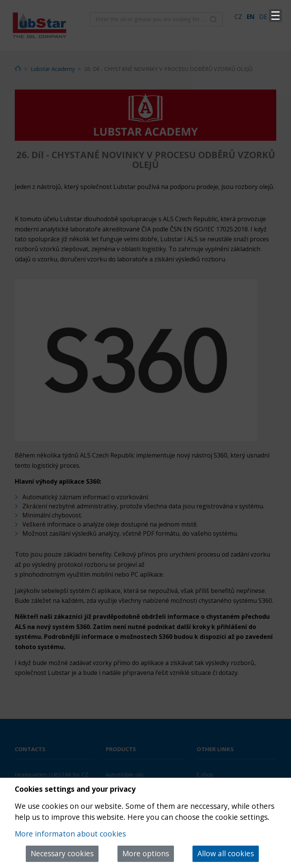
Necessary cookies (62, 853)
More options (146, 853)
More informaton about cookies (70, 834)
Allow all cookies (226, 853)
